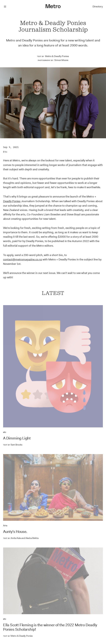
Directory (98, 7)
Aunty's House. (15, 532)
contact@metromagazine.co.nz (23, 259)
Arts (5, 525)
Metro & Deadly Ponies (57, 56)
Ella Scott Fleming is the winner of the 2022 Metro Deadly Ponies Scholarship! (50, 627)
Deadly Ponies (12, 201)
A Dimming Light (17, 438)
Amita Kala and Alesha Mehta (21, 538)
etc (5, 152)
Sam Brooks (13, 445)
